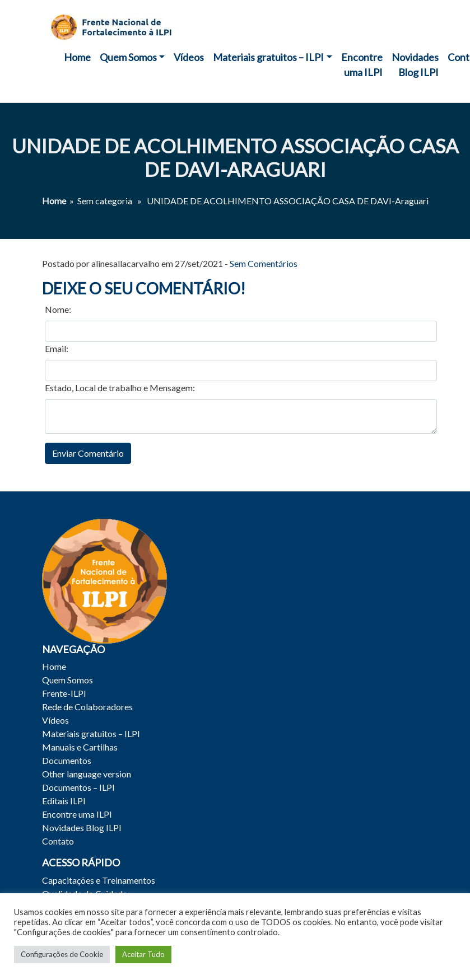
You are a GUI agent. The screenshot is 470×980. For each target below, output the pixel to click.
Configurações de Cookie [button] (62, 954)
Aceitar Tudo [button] (143, 954)
